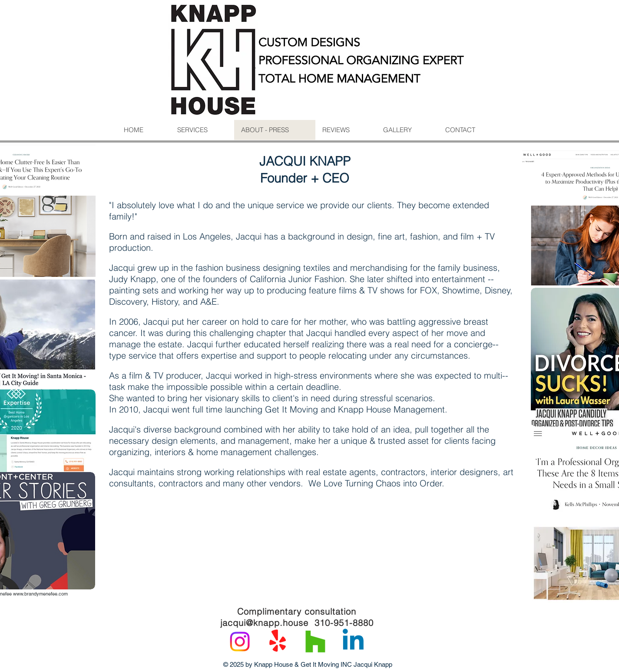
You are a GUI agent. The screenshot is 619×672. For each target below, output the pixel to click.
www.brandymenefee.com (40, 594)
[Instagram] (240, 642)
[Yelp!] (278, 642)
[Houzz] (315, 642)
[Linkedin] (353, 642)
